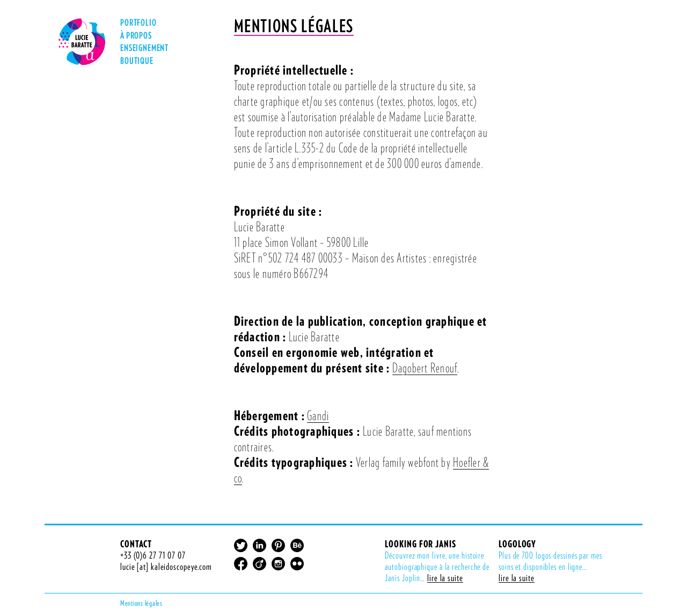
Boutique (137, 61)
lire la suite (445, 578)
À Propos (136, 37)
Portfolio (138, 24)
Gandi (318, 415)
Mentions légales (141, 603)
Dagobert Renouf (425, 368)
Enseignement (144, 49)
